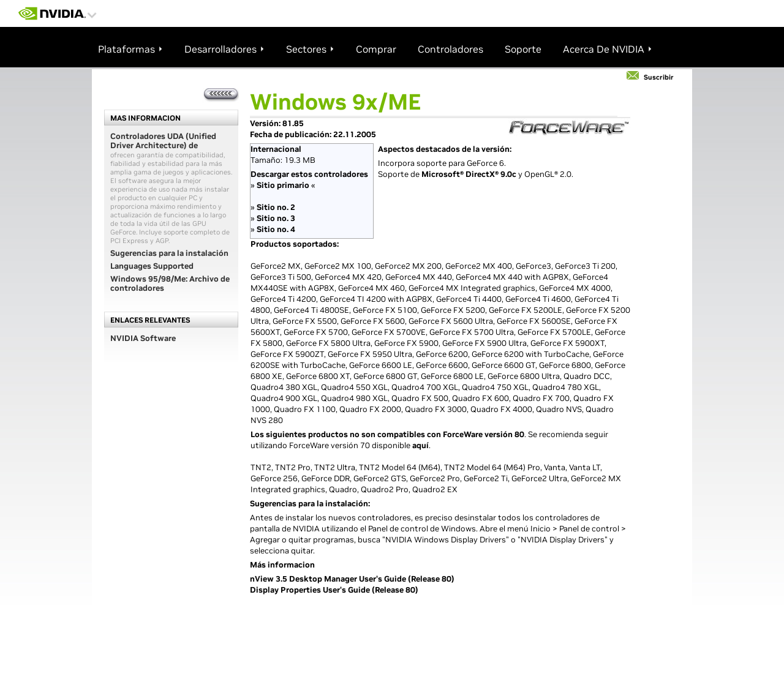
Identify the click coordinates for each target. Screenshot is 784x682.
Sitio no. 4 (276, 229)
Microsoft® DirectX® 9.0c (469, 174)
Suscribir (659, 77)
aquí (420, 445)
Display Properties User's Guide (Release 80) (334, 590)
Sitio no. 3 (276, 218)
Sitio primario (283, 185)
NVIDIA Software (143, 338)
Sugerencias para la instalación (169, 253)
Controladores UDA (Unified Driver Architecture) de (163, 141)
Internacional (276, 149)
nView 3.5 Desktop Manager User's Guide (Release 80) (352, 579)
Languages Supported (152, 266)
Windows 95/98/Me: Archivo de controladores (170, 283)
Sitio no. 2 (276, 207)
